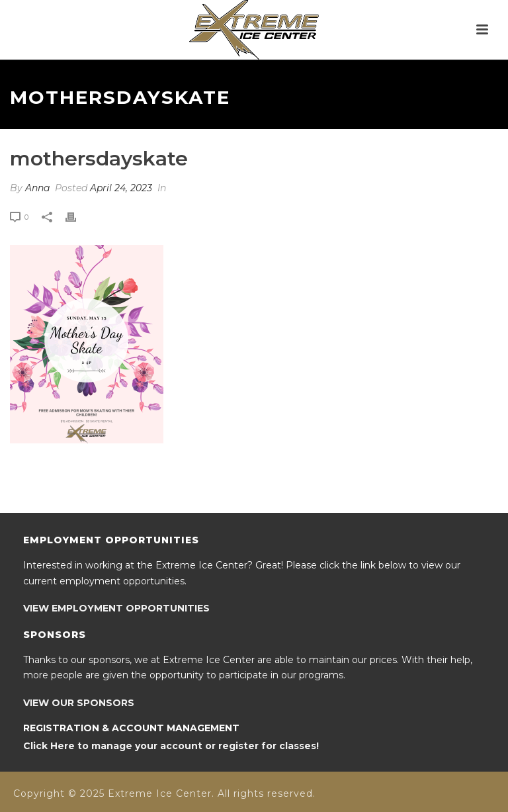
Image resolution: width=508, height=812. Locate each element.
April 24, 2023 (121, 188)
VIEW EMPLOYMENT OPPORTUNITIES (116, 608)
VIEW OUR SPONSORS (79, 703)
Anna (37, 188)
